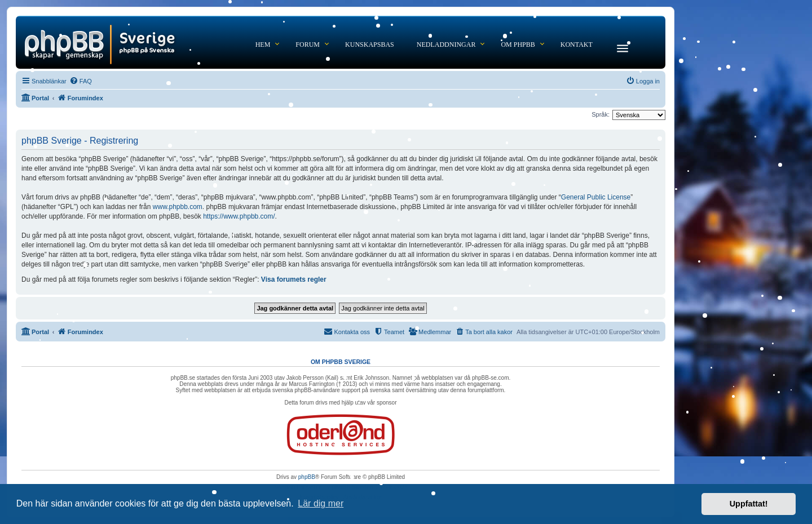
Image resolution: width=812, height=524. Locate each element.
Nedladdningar (446, 45)
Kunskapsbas (370, 45)
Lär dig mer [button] (321, 503)
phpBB (307, 477)
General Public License (596, 197)
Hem (263, 45)
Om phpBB (518, 45)
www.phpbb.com (178, 207)
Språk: (601, 114)
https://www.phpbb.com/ (239, 216)
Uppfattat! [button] (749, 504)
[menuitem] (81, 81)
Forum (308, 45)
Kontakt (577, 45)
